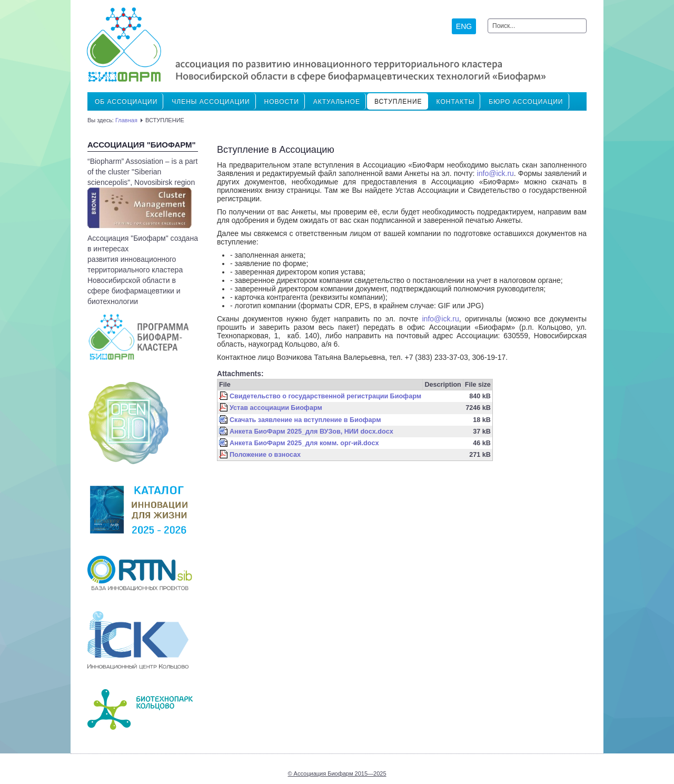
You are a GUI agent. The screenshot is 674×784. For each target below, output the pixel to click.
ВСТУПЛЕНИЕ (398, 102)
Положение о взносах (265, 455)
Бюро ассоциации (526, 102)
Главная (126, 120)
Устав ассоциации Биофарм (276, 408)
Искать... (488, 19)
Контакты (456, 102)
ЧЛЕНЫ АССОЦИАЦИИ (211, 102)
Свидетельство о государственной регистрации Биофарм (325, 396)
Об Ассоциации (126, 102)
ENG (464, 26)
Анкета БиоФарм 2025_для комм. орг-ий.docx (304, 443)
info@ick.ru (495, 173)
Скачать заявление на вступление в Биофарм (305, 420)
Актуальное (337, 102)
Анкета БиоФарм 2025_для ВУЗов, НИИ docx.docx (311, 432)
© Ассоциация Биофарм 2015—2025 (337, 773)
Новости (282, 102)
